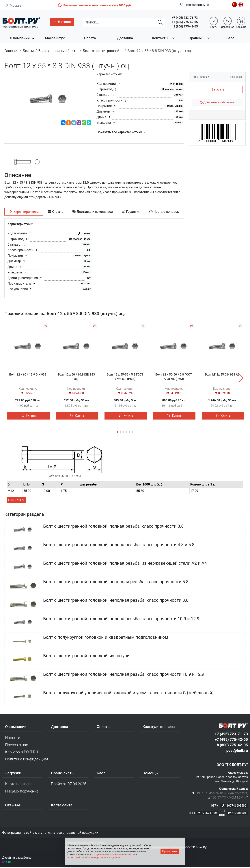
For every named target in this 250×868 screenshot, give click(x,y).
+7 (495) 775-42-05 (185, 22)
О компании (20, 38)
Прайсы (195, 38)
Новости (13, 738)
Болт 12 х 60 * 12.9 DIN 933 (28, 375)
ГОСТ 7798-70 (16, 501)
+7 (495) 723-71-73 (185, 18)
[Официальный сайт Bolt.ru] (21, 21)
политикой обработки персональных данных (95, 857)
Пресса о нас (17, 745)
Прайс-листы (63, 774)
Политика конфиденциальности (27, 760)
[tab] (24, 212)
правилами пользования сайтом (116, 854)
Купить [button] (29, 416)
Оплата (90, 38)
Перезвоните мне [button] (194, 5)
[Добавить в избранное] (217, 102)
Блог (230, 38)
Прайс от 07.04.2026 (69, 785)
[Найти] (160, 22)
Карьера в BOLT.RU (22, 753)
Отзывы (13, 806)
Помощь (150, 774)
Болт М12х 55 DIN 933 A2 (222, 375)
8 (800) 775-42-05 (186, 26)
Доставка (125, 38)
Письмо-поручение (22, 792)
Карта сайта (62, 806)
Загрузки (13, 774)
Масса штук (55, 38)
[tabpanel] (94, 258)
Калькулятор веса (158, 727)
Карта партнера (19, 785)
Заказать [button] (218, 90)
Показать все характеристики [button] (121, 132)
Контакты (160, 38)
